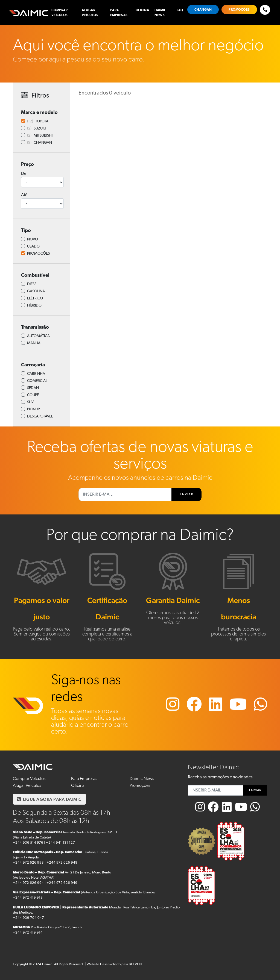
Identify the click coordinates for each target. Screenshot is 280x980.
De (24, 174)
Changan (203, 10)
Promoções (239, 10)
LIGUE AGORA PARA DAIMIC (49, 799)
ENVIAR (186, 495)
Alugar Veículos (90, 13)
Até (24, 195)
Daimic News (160, 13)
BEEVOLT (136, 964)
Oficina (142, 10)
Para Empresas (119, 13)
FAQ (180, 10)
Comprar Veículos (60, 13)
